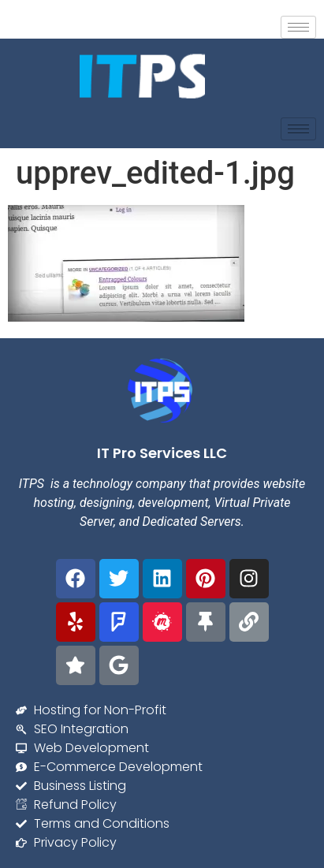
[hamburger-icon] (298, 27)
